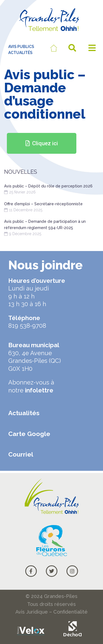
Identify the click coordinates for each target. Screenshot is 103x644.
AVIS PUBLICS (21, 47)
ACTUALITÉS (20, 53)
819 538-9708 (27, 326)
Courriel (21, 454)
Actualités (24, 413)
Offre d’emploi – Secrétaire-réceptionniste (43, 204)
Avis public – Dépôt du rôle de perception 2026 (48, 186)
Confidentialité (70, 612)
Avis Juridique (32, 612)
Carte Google (29, 434)
